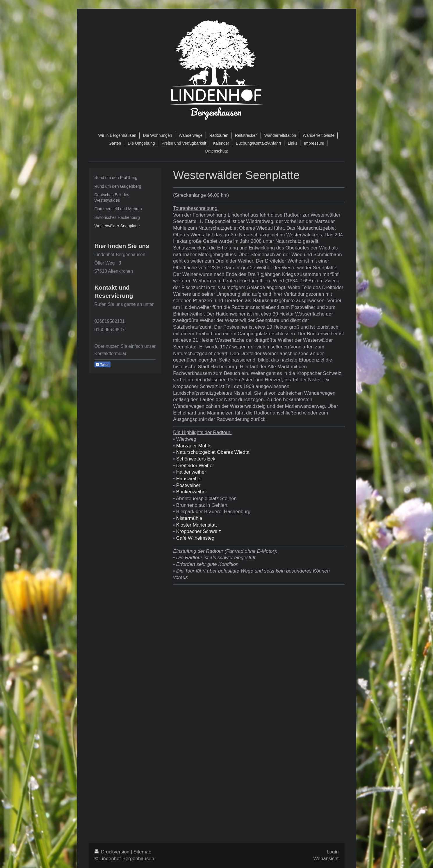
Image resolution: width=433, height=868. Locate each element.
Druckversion (113, 852)
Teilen (103, 365)
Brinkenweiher (192, 492)
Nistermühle (189, 518)
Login (333, 852)
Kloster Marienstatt (197, 525)
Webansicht (326, 859)
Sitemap (142, 852)
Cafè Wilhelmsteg (195, 538)
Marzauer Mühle (194, 446)
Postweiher (188, 485)
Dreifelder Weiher (195, 466)
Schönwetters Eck (196, 459)
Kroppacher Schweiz (199, 531)
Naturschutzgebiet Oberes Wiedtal (213, 452)
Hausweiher (189, 479)
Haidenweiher (191, 472)
